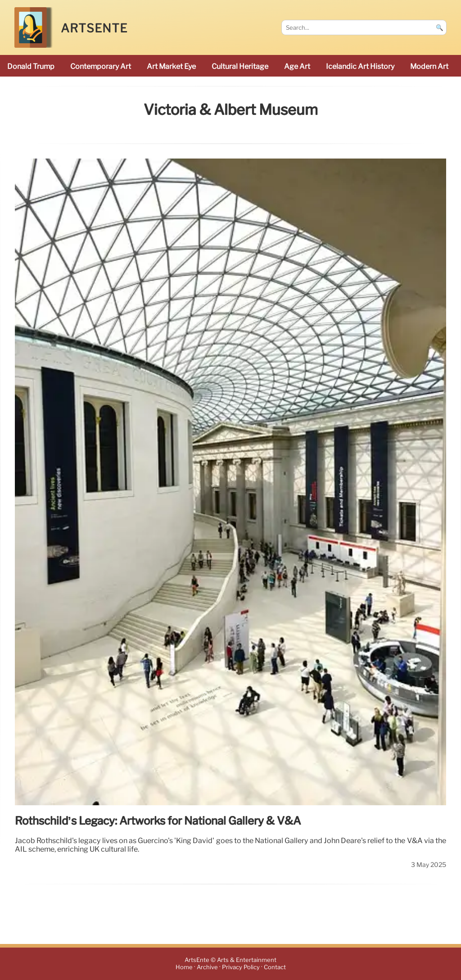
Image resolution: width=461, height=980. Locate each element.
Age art (297, 66)
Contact (275, 968)
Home (184, 968)
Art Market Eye (171, 66)
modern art (429, 66)
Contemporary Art (101, 66)
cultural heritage (240, 66)
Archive (207, 968)
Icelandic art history (360, 66)
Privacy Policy (241, 968)
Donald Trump (31, 66)
